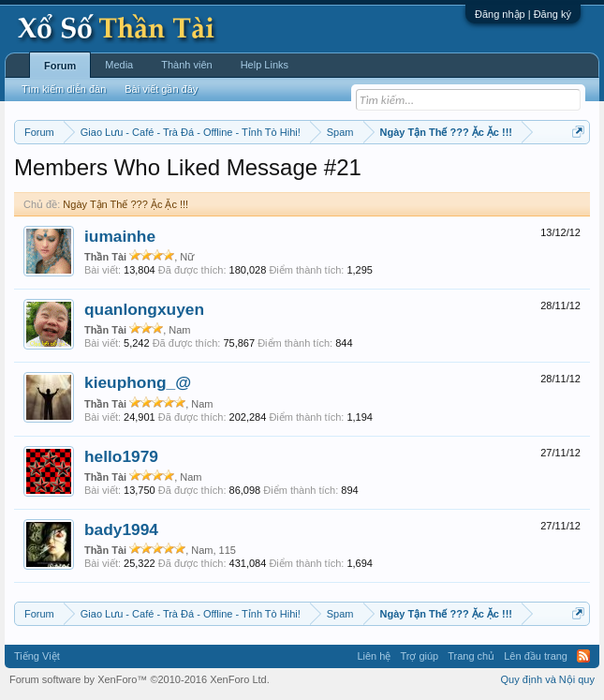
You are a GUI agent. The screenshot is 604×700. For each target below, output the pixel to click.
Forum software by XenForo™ (140, 679)
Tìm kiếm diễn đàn (64, 89)
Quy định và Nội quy (548, 679)
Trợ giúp (419, 656)
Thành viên (186, 65)
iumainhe (120, 236)
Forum (60, 66)
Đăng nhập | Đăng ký (523, 14)
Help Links (265, 65)
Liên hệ (374, 656)
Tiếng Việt (37, 656)
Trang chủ (471, 656)
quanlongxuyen (144, 309)
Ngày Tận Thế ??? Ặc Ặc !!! (125, 204)
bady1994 (121, 529)
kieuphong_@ (138, 382)
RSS (583, 656)
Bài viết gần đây (161, 89)
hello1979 (121, 456)
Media (119, 65)
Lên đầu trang (536, 656)
